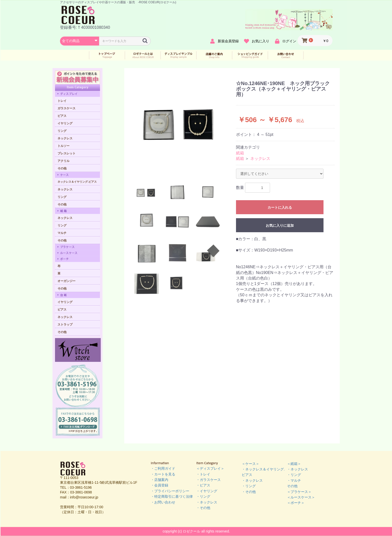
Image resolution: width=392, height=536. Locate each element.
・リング (203, 496)
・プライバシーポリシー (170, 491)
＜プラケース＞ (299, 492)
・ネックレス (207, 502)
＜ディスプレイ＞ (210, 468)
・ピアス (203, 485)
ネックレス (260, 159)
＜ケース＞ (250, 464)
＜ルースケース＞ (301, 497)
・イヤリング (207, 491)
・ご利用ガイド (163, 468)
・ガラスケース (208, 480)
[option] (181, 123)
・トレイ (203, 474)
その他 (292, 486)
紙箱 (240, 153)
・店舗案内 (159, 480)
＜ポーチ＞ (296, 503)
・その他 (203, 508)
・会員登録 (159, 485)
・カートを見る (163, 474)
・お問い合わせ (163, 502)
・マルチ (294, 480)
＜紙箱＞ (294, 464)
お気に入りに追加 (280, 225)
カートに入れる (280, 207)
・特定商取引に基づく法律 (172, 496)
